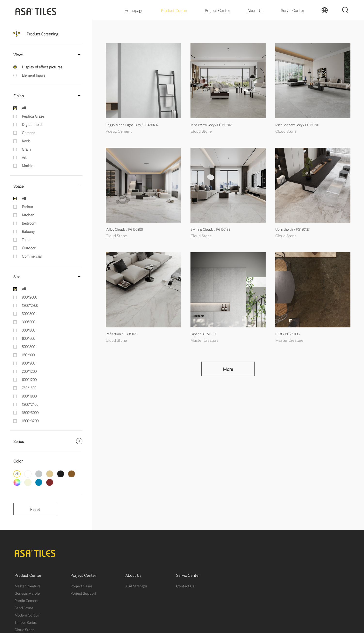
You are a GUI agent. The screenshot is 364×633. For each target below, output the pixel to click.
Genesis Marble (27, 593)
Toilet (26, 239)
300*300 (28, 313)
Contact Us (185, 586)
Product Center (174, 10)
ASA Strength (136, 586)
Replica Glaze (33, 116)
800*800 (28, 346)
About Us (255, 10)
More (228, 369)
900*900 (28, 363)
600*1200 (29, 379)
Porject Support (83, 593)
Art (24, 157)
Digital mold (32, 124)
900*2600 (29, 297)
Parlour (28, 206)
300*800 (28, 330)
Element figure (34, 75)
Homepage (134, 10)
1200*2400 (30, 404)
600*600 (28, 338)
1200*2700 (30, 305)
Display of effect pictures (42, 67)
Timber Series (26, 622)
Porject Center (217, 10)
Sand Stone (24, 608)
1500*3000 (30, 412)
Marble (28, 165)
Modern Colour (27, 615)
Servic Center (293, 10)
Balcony (28, 231)
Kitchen (28, 215)
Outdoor (29, 248)
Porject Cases (82, 586)
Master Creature (28, 586)
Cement (28, 132)
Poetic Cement (27, 600)
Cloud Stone (25, 629)
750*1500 (29, 388)
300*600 (28, 322)
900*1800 (29, 396)
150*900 (28, 355)
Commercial (32, 256)
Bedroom (29, 223)
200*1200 (29, 371)
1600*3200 (30, 421)
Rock (26, 141)
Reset (35, 509)
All (24, 108)
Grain (26, 149)
